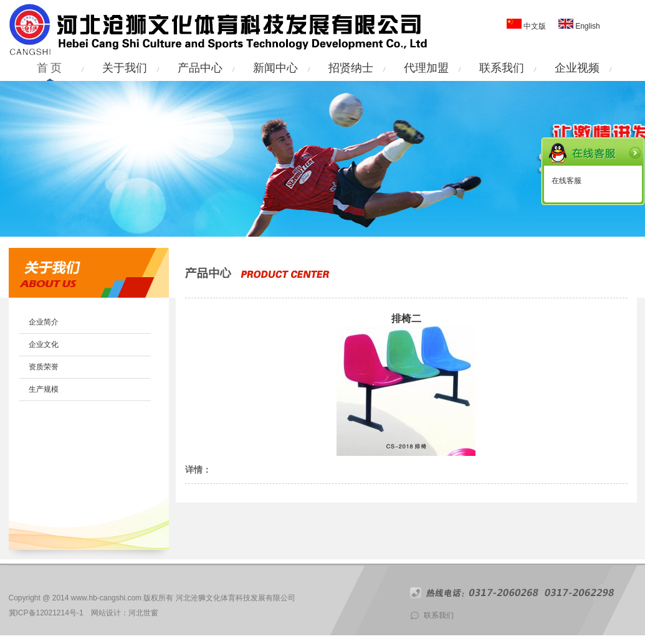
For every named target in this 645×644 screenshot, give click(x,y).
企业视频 (577, 68)
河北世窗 (143, 613)
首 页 (50, 68)
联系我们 (502, 68)
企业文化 (44, 344)
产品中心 (200, 68)
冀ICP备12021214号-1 (46, 613)
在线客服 (566, 181)
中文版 (535, 26)
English (587, 26)
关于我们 (125, 68)
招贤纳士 (351, 68)
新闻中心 (275, 68)
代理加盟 (426, 68)
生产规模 (44, 389)
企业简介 (44, 322)
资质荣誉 (44, 367)
